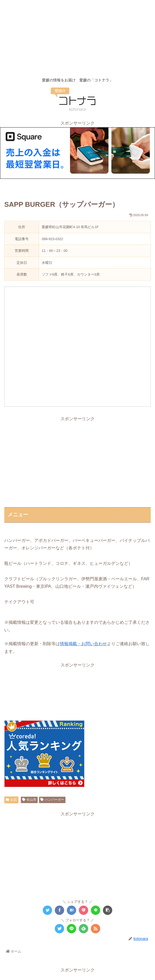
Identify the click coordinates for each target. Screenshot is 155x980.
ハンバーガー (52, 800)
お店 (11, 800)
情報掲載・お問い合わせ (83, 644)
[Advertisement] (77, 37)
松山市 (29, 800)
